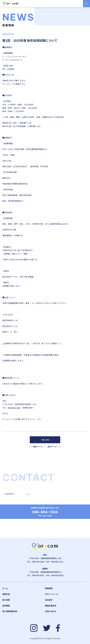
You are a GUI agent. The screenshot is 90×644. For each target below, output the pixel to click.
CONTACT (9, 494)
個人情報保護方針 (10, 611)
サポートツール (52, 594)
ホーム (5, 588)
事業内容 (6, 594)
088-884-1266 (14, 408)
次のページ (52, 447)
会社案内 (49, 600)
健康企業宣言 (51, 606)
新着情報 (49, 588)
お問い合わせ (51, 611)
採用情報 (6, 606)
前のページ (38, 447)
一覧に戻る (45, 440)
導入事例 (6, 600)
